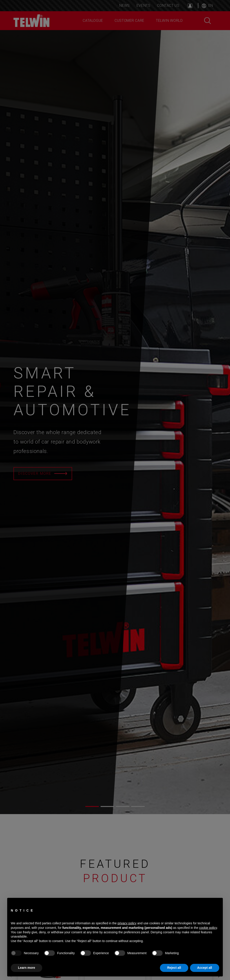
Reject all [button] (174, 968)
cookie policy (208, 928)
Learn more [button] (27, 968)
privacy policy (127, 923)
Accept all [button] (205, 968)
